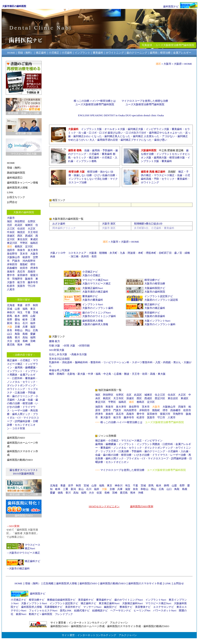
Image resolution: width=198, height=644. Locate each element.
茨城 (35, 312)
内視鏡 (167, 362)
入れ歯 (21, 400)
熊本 (20, 345)
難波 (127, 374)
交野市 (107, 410)
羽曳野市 (17, 279)
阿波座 (132, 253)
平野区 (24, 243)
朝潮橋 (138, 224)
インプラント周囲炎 (148, 444)
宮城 (10, 309)
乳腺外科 (54, 362)
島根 (25, 334)
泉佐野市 (12, 254)
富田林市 (23, 275)
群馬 (10, 316)
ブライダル (133, 458)
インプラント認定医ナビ (159, 296)
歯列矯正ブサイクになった (136, 140)
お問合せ (179, 583)
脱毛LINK (66, 610)
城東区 (29, 225)
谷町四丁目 (165, 253)
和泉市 (21, 250)
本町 (141, 253)
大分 (10, 341)
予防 (156, 179)
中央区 (11, 232)
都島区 (19, 246)
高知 (25, 337)
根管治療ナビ (152, 280)
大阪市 (11, 218)
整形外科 (96, 362)
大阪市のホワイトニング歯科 (99, 316)
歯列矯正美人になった (117, 136)
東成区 (34, 239)
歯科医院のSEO (88, 583)
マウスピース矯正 (164, 175)
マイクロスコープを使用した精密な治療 (145, 101)
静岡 (25, 316)
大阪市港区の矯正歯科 (95, 292)
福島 (25, 309)
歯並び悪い (161, 140)
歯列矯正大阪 (135, 129)
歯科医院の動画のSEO (113, 583)
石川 (25, 323)
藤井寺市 (33, 282)
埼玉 (20, 312)
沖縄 (28, 345)
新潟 (10, 323)
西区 (20, 236)
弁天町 (113, 253)
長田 (94, 256)
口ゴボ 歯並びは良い (111, 133)
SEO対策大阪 (57, 350)
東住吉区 (23, 239)
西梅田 (61, 374)
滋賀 (33, 327)
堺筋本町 (151, 253)
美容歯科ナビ (152, 313)
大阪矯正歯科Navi (93, 288)
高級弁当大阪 (79, 354)
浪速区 (11, 236)
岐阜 (25, 320)
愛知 (17, 320)
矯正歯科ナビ (32, 561)
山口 (10, 334)
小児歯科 (94, 154)
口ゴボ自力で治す (136, 133)
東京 (33, 309)
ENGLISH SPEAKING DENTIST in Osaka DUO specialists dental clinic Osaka (121, 115)
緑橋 (187, 253)
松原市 (11, 286)
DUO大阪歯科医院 (24, 474)
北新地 (71, 374)
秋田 (35, 305)
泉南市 (11, 272)
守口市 (32, 286)
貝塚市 (182, 407)
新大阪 (81, 374)
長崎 (25, 341)
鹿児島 (11, 345)
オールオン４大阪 (115, 129)
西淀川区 (160, 398)
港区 (10, 246)
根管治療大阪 (177, 158)
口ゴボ (93, 133)
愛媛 (33, 334)
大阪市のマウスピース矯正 (25, 553)
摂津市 (34, 268)
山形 (17, 309)
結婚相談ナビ (100, 610)
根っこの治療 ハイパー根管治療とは (95, 101)
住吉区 (21, 229)
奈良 (10, 330)
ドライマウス (160, 455)
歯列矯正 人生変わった (146, 136)
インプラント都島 (86, 161)
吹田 (145, 374)
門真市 (16, 261)
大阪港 (93, 253)
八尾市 (11, 289)
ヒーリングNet (142, 610)
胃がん (177, 362)
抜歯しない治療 (83, 175)
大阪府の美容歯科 (155, 316)
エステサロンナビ (164, 607)
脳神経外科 (81, 362)
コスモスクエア (77, 253)
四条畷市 (12, 268)
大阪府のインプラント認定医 (161, 300)
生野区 (32, 221)
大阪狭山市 (13, 257)
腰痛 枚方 (54, 341)
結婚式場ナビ (82, 610)
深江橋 (75, 256)
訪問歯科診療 (23, 421)
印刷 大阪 (54, 346)
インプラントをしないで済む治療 (88, 179)
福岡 (33, 337)
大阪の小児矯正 (91, 275)
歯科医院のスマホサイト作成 (145, 583)
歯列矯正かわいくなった (88, 136)
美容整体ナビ (143, 607)
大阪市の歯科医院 (155, 292)
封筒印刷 (84, 346)
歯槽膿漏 (30, 367)
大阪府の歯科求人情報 (95, 324)
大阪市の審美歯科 (93, 300)
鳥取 (17, 334)
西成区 (29, 236)
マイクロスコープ (158, 458)
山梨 (33, 316)
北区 (10, 225)
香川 (17, 337)
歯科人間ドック (21, 414)
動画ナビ (34, 614)
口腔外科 (17, 378)
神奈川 (11, 312)
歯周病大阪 (160, 158)
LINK (168, 583)
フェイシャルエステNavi (43, 610)
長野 (10, 320)
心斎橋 (118, 374)
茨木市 (24, 254)
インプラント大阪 (91, 129)
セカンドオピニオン (117, 462)
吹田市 (24, 268)
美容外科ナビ (73, 607)
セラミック (29, 382)
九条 (123, 253)
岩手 (28, 305)
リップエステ (108, 451)
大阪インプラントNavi (157, 321)
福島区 (34, 243)
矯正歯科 (12, 360)
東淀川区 (12, 243)
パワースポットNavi (165, 610)
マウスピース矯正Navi (95, 280)
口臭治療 (20, 393)
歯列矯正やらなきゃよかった (166, 133)
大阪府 (178, 64)
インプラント (15, 371)
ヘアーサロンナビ (121, 610)
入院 (158, 362)
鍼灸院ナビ (110, 607)
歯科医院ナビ (171, 6)
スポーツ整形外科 (142, 362)
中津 (90, 374)
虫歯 (30, 400)
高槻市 (32, 272)
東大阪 (162, 374)
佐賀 (17, 341)
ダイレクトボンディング (21, 385)
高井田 (85, 256)
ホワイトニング (16, 389)
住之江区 (160, 395)
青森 (20, 305)
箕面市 (21, 286)
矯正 (181, 172)
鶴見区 (21, 232)
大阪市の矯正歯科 (19, 568)
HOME (188, 64)
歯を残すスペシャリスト (24, 470)
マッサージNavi (92, 607)
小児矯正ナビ (90, 272)
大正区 (32, 229)
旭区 (10, 221)
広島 (35, 330)
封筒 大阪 (70, 346)
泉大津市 (33, 250)
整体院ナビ (126, 607)
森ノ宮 (178, 253)
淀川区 (29, 246)
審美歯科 (30, 378)
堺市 (33, 264)
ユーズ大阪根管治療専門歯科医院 (95, 104)
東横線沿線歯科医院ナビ (61, 600)
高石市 (21, 272)
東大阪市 (106, 417)
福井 (33, 323)
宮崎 (33, 341)
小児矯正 (25, 360)
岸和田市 (12, 264)
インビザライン (153, 441)
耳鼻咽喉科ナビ (53, 607)
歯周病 (19, 367)
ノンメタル (13, 382)
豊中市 (11, 275)
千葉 (28, 312)
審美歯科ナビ (90, 296)
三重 (33, 320)
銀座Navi (21, 614)
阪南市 (29, 279)
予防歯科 (108, 150)
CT (19, 418)
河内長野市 (29, 261)
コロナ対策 (19, 428)
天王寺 (136, 374)
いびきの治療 (142, 455)
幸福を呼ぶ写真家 (59, 370)
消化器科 (67, 362)
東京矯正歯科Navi (109, 603)
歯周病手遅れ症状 (108, 140)
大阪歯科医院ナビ (155, 288)
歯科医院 (47, 614)
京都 (17, 327)
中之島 (107, 374)
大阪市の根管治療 (155, 283)
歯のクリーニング (23, 396)
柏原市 (26, 257)
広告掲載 (48, 583)
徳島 (10, 337)
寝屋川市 (165, 414)
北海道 (11, 305)
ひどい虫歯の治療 (105, 175)
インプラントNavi (93, 304)
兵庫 (25, 327)
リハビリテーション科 (116, 362)
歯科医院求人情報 (93, 321)
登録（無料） (33, 583)
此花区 (19, 225)
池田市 (11, 250)
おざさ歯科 (59, 224)
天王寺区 (33, 232)
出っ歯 (82, 133)
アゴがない (168, 136)
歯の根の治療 (111, 455)
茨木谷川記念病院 (59, 359)
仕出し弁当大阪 (58, 354)
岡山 (28, 330)
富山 (17, 323)
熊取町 (24, 264)
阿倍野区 (20, 221)
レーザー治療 (20, 410)
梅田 (52, 374)
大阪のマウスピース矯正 (97, 283)
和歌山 (19, 330)
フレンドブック (64, 614)
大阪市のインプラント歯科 (98, 308)
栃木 (17, 316)
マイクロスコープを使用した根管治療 (122, 470)
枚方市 (21, 282)
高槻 (153, 374)
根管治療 (28, 403)
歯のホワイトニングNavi (97, 313)
